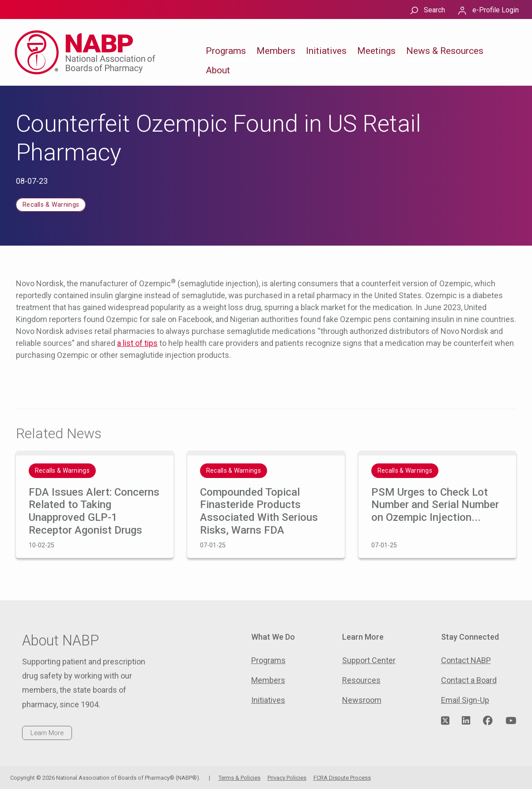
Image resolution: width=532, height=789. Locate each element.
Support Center (369, 660)
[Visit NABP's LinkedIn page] (466, 721)
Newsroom (362, 700)
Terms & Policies (240, 778)
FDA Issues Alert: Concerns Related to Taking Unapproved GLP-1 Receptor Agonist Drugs (94, 511)
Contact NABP (466, 660)
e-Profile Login (496, 10)
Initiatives (326, 51)
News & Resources (445, 51)
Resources (361, 680)
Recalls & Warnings (51, 205)
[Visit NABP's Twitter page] (445, 721)
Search (434, 10)
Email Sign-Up (465, 700)
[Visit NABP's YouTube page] (511, 721)
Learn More (47, 733)
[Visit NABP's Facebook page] (488, 721)
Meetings (376, 51)
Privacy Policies (287, 778)
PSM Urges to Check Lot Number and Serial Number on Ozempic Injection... (435, 505)
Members (276, 51)
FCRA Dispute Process (342, 778)
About (218, 70)
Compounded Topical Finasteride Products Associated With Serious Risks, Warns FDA (259, 511)
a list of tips (137, 343)
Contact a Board (469, 680)
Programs (226, 51)
